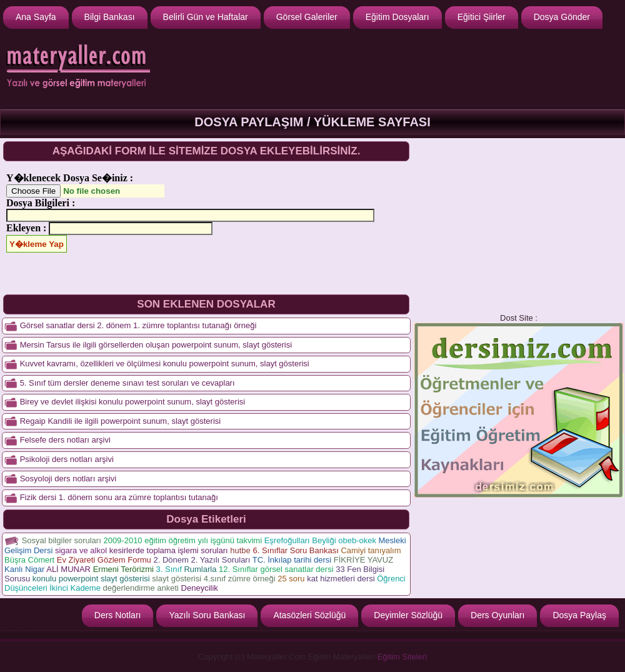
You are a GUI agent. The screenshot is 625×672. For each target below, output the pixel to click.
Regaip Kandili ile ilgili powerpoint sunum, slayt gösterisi (121, 421)
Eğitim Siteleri (402, 657)
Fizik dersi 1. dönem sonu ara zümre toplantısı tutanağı (119, 497)
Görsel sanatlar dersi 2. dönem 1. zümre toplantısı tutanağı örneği (138, 325)
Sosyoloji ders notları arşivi (68, 479)
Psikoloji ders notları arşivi (67, 459)
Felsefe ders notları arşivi (65, 440)
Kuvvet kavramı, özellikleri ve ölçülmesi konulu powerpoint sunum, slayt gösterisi (165, 364)
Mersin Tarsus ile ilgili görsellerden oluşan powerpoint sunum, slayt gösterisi (156, 345)
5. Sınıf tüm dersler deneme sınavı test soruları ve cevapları (127, 383)
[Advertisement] (519, 226)
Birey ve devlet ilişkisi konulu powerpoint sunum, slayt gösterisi (133, 402)
